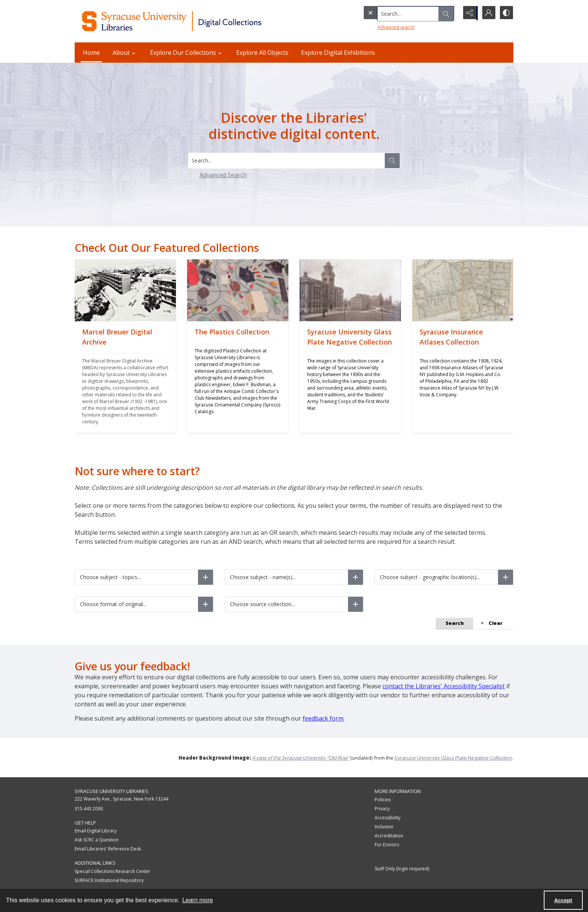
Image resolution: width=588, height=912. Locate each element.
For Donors (387, 845)
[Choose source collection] (355, 604)
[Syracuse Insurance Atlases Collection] (463, 377)
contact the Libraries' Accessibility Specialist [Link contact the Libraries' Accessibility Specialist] (444, 686)
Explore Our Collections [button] (187, 53)
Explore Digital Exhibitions (338, 53)
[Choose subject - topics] (205, 577)
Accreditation (389, 836)
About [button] (125, 53)
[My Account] (487, 13)
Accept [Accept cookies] (563, 900)
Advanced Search (223, 175)
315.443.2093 (89, 809)
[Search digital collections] (286, 161)
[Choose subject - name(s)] (355, 577)
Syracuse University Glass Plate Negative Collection (453, 758)
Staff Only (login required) (402, 869)
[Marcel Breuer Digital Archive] (125, 377)
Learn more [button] (198, 900)
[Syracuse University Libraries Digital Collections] (194, 21)
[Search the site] (395, 13)
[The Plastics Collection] (238, 377)
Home (91, 53)
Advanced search (381, 26)
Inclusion (384, 827)
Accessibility (388, 818)
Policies (383, 800)
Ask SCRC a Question (97, 840)
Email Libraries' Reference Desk (108, 849)
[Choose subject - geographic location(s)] (505, 577)
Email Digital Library (96, 831)
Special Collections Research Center (112, 871)
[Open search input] (450, 13)
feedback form (323, 718)
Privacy (382, 809)
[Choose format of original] (205, 604)
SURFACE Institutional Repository (109, 880)
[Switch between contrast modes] (506, 13)
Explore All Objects (262, 53)
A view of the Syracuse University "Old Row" (301, 758)
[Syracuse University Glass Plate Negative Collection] (350, 377)
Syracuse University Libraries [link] (112, 791)
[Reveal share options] (468, 13)
